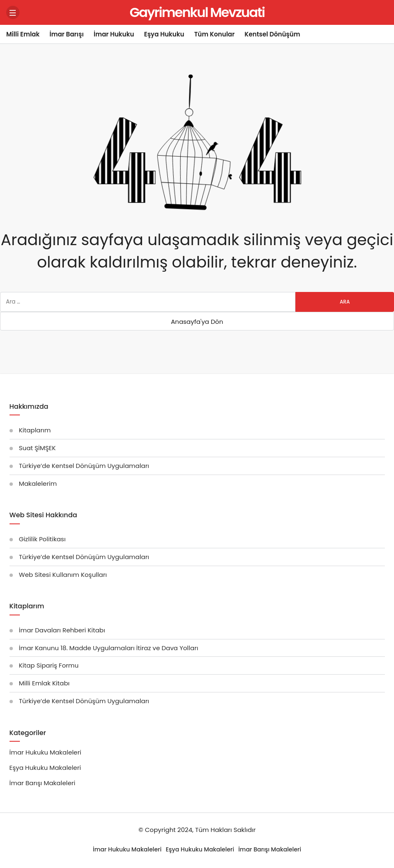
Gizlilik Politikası (42, 539)
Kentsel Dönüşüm (272, 34)
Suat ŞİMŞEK (37, 448)
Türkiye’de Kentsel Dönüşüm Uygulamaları (84, 466)
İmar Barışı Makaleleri (42, 783)
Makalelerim (38, 483)
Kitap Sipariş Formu (49, 665)
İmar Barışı (67, 34)
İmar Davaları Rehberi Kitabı (62, 630)
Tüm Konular (215, 34)
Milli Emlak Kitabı (45, 683)
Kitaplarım (35, 430)
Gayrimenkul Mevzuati (197, 12)
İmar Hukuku (114, 34)
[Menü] (13, 12)
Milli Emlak (23, 34)
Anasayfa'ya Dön (197, 322)
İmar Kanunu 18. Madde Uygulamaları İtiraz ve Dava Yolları (109, 648)
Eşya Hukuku (164, 34)
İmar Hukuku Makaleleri (46, 752)
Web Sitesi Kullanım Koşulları (63, 575)
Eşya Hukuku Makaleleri (45, 768)
